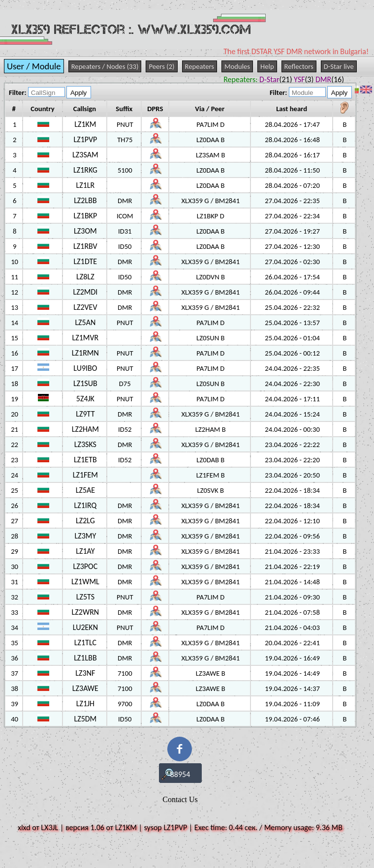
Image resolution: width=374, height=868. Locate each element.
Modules (237, 66)
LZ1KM (85, 124)
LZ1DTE (86, 261)
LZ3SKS (85, 444)
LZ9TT (85, 414)
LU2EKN (85, 627)
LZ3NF (85, 673)
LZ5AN (85, 322)
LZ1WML (85, 582)
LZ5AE (85, 490)
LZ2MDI (85, 292)
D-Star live (339, 66)
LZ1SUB (85, 383)
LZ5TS (85, 597)
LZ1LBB (85, 658)
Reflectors (299, 66)
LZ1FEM (85, 475)
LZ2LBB (85, 200)
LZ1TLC (85, 643)
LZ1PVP (85, 139)
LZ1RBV (85, 246)
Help (267, 66)
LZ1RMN (85, 353)
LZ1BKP (86, 216)
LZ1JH (85, 703)
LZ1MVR (85, 338)
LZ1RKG (85, 170)
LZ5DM (85, 719)
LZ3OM (85, 231)
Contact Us (180, 799)
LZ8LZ (85, 277)
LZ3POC (86, 566)
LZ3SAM (85, 155)
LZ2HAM (85, 429)
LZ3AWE (85, 688)
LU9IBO (85, 368)
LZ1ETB (85, 460)
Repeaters (200, 66)
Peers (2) (161, 66)
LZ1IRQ (86, 505)
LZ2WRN (86, 612)
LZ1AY (85, 551)
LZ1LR (85, 185)
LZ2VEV (85, 307)
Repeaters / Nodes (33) (105, 66)
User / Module (34, 66)
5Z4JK (85, 399)
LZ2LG (85, 521)
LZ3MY (85, 536)
